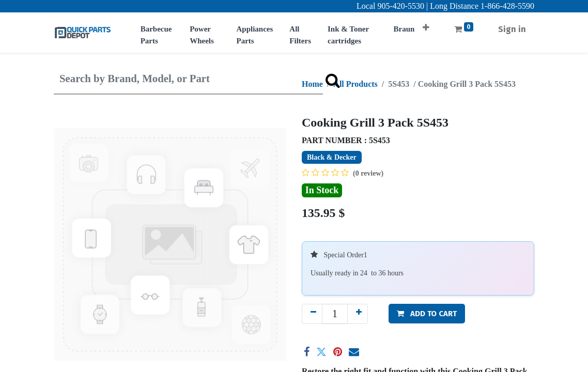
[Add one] (358, 314)
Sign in (512, 29)
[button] (426, 24)
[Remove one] (312, 314)
